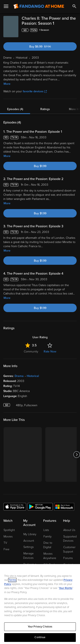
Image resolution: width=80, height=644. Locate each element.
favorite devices (35, 91)
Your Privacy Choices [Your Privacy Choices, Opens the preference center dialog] (40, 627)
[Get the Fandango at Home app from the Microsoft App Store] (64, 506)
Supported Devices (70, 539)
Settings (29, 547)
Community (31, 352)
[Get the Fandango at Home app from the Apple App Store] (15, 506)
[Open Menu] (6, 6)
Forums (68, 558)
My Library (30, 534)
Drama (19, 376)
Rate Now (50, 352)
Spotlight (9, 530)
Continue (40, 637)
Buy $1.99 (40, 166)
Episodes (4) (15, 109)
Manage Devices (28, 556)
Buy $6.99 (46, 47)
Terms (12, 580)
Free (6, 549)
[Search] (74, 6)
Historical (33, 376)
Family (48, 537)
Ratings (45, 109)
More (7, 84)
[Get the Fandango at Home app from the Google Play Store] (40, 506)
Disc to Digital (48, 545)
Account (29, 541)
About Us (69, 530)
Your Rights (66, 588)
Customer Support (69, 549)
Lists (46, 530)
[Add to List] (74, 30)
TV (5, 543)
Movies (8, 537)
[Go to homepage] (39, 6)
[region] (40, 604)
